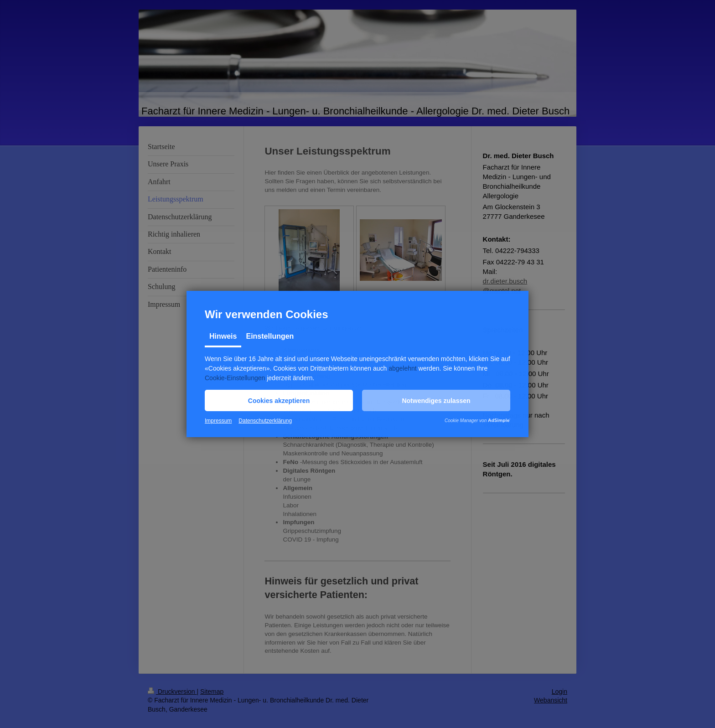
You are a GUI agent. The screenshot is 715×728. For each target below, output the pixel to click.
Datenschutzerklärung (265, 421)
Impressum (218, 421)
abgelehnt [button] (403, 368)
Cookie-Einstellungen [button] (235, 378)
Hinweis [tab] (223, 336)
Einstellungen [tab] (270, 336)
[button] (279, 400)
